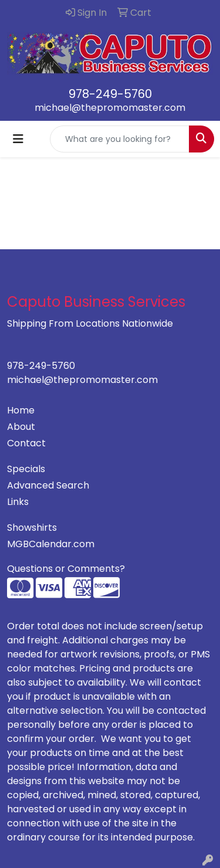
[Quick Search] (120, 139)
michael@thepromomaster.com (110, 108)
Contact (26, 443)
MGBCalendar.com (51, 544)
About (21, 427)
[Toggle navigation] (18, 139)
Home (21, 410)
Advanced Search (48, 485)
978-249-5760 (110, 94)
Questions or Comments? (66, 569)
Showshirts (32, 528)
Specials (26, 469)
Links (18, 502)
